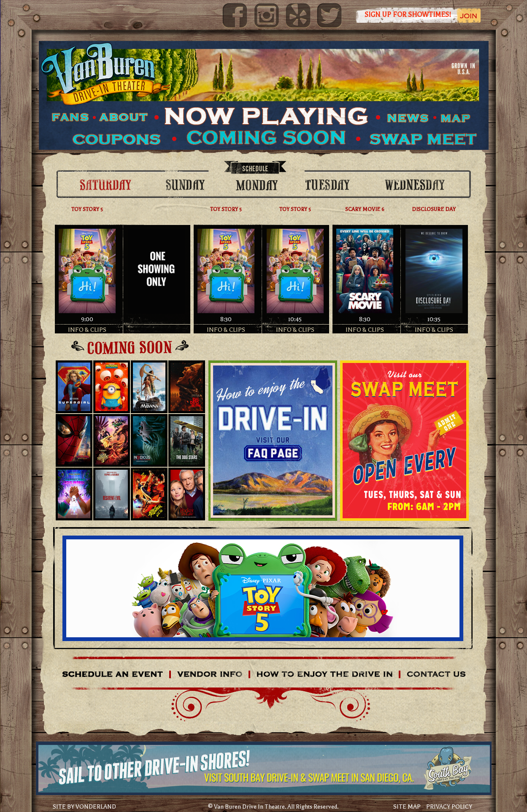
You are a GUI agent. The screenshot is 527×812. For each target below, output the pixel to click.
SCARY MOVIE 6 (365, 209)
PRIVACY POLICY (449, 807)
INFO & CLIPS (87, 330)
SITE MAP (407, 807)
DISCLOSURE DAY (434, 209)
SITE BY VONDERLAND (84, 807)
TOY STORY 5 (87, 209)
